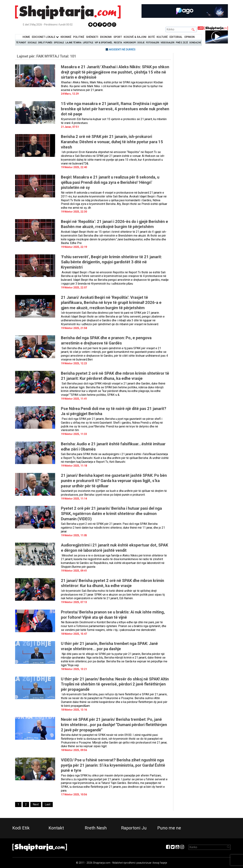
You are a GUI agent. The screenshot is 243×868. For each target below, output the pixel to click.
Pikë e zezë (182, 43)
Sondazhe (195, 43)
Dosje (141, 43)
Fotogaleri (153, 43)
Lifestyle (88, 43)
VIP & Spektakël (104, 43)
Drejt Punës (45, 43)
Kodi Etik (21, 828)
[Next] (36, 805)
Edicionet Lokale (45, 37)
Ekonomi (106, 37)
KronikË (66, 37)
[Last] (48, 805)
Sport (118, 37)
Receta (118, 43)
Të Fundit (21, 43)
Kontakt (56, 828)
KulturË (162, 37)
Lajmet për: (46, 56)
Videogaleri (168, 43)
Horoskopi (130, 43)
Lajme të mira (73, 43)
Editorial (176, 37)
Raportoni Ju (134, 828)
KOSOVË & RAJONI (135, 37)
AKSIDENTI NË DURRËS (122, 49)
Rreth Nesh (96, 828)
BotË (152, 37)
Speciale (59, 43)
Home (26, 37)
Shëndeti (92, 37)
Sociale (32, 43)
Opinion (189, 37)
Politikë (79, 37)
